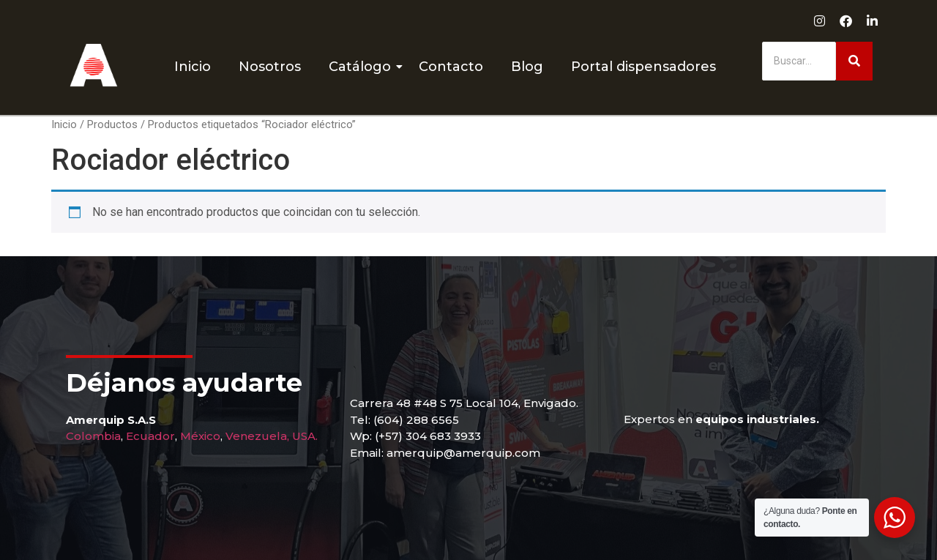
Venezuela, (257, 436)
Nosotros (270, 67)
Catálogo (363, 67)
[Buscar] (799, 61)
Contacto (451, 67)
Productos (112, 124)
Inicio (193, 67)
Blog (527, 67)
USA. (305, 436)
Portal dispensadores (643, 67)
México (200, 436)
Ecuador (150, 436)
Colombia (93, 436)
